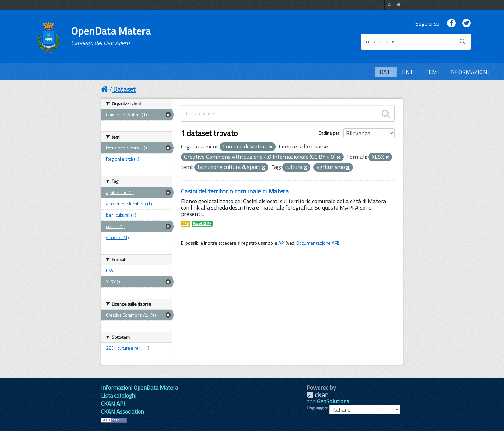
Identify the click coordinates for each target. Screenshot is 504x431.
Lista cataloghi (119, 395)
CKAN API (113, 404)
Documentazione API (317, 243)
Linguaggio (317, 408)
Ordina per (329, 133)
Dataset (124, 89)
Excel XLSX (202, 224)
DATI (386, 72)
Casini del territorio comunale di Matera (235, 191)
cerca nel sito (380, 42)
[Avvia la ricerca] (463, 42)
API (282, 243)
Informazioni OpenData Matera (139, 387)
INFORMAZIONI (469, 72)
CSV (186, 224)
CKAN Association (122, 412)
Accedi (394, 5)
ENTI (409, 72)
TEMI (432, 72)
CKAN (318, 395)
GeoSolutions (333, 401)
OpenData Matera (111, 36)
